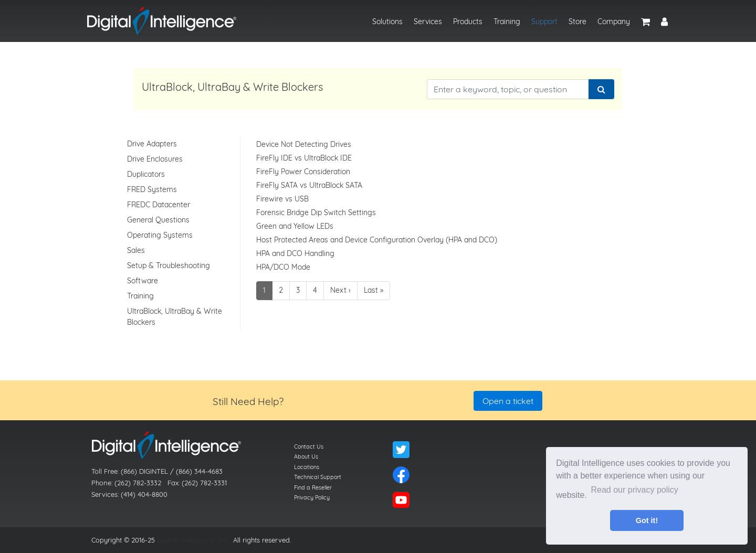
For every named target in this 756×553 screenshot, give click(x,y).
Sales (136, 250)
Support (544, 22)
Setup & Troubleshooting (169, 265)
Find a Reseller (313, 487)
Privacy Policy (312, 497)
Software (143, 281)
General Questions (158, 220)
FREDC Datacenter (159, 205)
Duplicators (146, 174)
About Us (306, 456)
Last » (374, 290)
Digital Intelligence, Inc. (193, 540)
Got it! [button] (647, 520)
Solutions (387, 22)
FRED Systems (152, 189)
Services (428, 22)
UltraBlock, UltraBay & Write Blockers (175, 317)
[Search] (601, 89)
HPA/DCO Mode (283, 267)
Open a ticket (508, 401)
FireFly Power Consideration (303, 172)
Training (507, 22)
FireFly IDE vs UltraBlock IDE (304, 158)
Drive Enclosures (155, 159)
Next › (340, 290)
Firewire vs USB (282, 199)
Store (577, 22)
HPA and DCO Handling (295, 253)
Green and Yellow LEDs (295, 226)
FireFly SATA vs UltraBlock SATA (309, 185)
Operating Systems (160, 235)
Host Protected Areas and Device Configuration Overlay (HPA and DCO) (377, 240)
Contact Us (309, 446)
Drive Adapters (152, 144)
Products (468, 22)
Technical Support (318, 477)
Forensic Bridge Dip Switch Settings (316, 212)
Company (614, 22)
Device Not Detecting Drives (304, 144)
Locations (307, 467)
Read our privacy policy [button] (635, 490)
